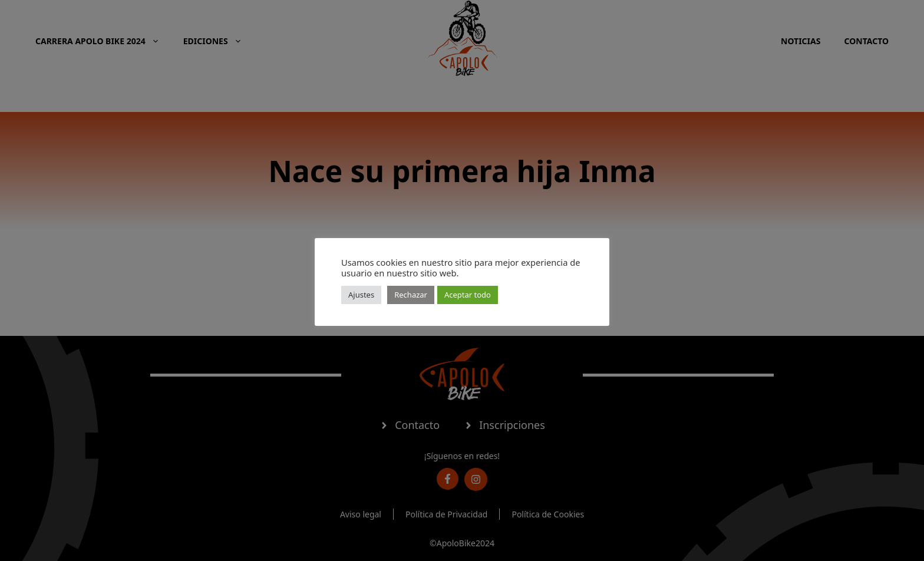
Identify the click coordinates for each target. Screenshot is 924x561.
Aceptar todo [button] (468, 295)
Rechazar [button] (411, 295)
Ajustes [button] (361, 295)
